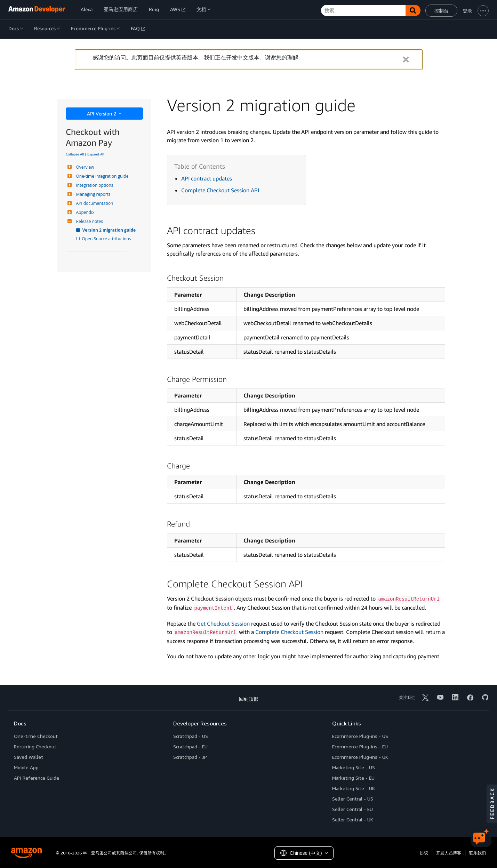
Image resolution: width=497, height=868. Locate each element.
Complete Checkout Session (289, 632)
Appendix (85, 212)
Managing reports (93, 194)
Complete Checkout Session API (220, 190)
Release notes (89, 221)
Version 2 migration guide (110, 230)
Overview (84, 167)
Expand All (96, 154)
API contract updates (207, 178)
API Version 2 (102, 114)
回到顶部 (249, 699)
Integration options (94, 185)
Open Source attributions (107, 239)
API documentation (94, 203)
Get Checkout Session (223, 624)
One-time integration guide (102, 176)
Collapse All (75, 154)
